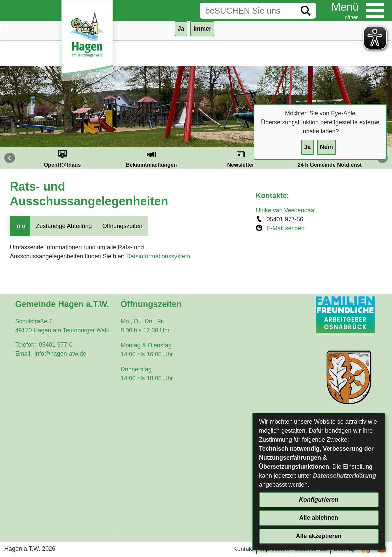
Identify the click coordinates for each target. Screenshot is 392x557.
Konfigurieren (319, 500)
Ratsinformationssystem (158, 256)
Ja (307, 147)
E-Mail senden (286, 228)
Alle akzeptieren (319, 536)
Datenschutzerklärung (345, 476)
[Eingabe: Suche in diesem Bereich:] (248, 11)
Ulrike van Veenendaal (286, 210)
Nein (327, 147)
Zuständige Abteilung (64, 226)
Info (20, 226)
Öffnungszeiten (123, 226)
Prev (10, 158)
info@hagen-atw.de (60, 354)
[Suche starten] (306, 11)
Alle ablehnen (319, 518)
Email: (23, 354)
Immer (202, 29)
